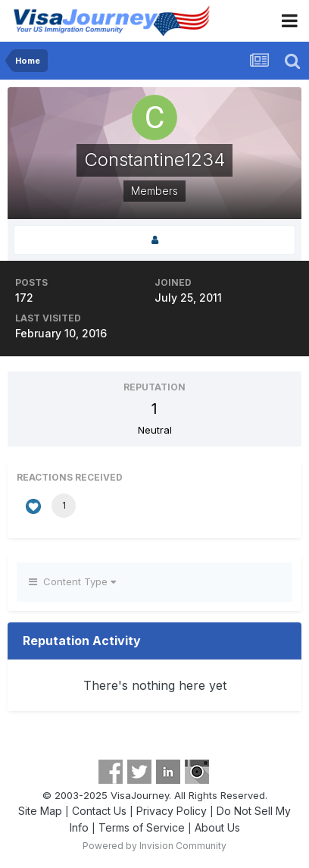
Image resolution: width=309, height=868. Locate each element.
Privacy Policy (172, 811)
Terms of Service (142, 827)
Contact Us (99, 811)
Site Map (40, 811)
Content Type (72, 581)
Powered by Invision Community (154, 846)
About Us (217, 827)
